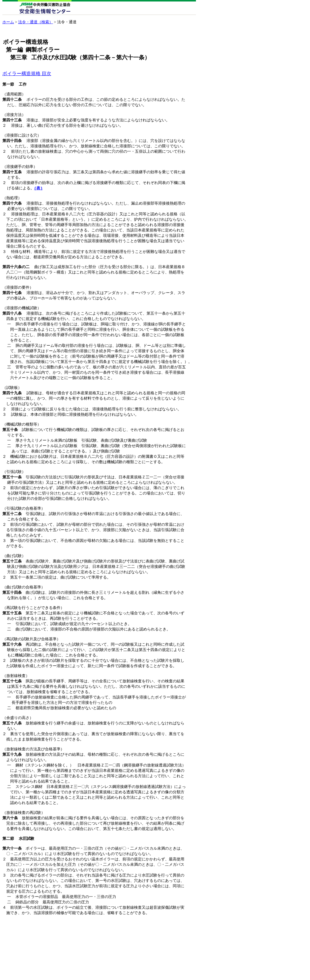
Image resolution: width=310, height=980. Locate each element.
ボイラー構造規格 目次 (27, 74)
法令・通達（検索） (36, 22)
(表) (39, 197)
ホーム (8, 22)
